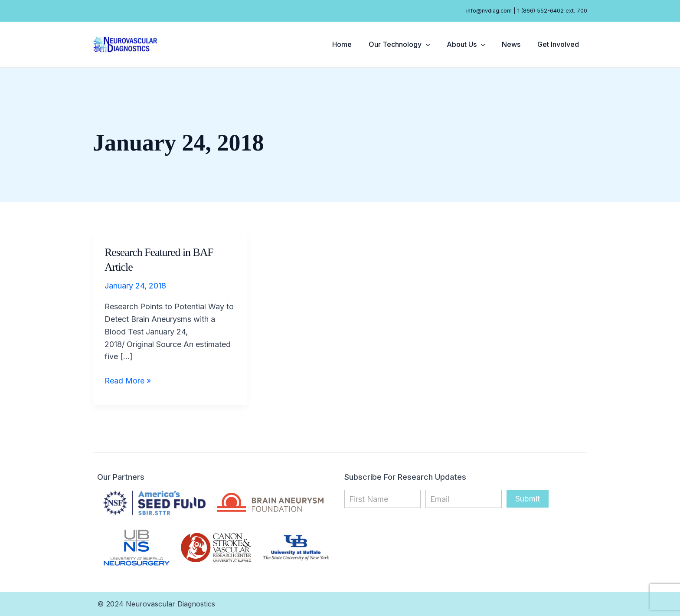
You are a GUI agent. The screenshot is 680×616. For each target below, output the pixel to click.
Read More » (128, 380)
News (515, 44)
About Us (473, 44)
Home (355, 44)
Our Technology (409, 44)
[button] (436, 44)
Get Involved (559, 44)
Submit (528, 499)
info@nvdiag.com (489, 11)
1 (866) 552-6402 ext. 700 (552, 11)
